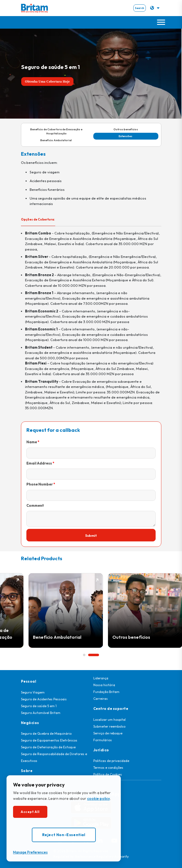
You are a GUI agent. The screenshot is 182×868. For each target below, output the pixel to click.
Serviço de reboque (108, 733)
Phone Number (40, 484)
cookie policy (98, 798)
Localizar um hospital (109, 720)
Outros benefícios (126, 129)
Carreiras (101, 699)
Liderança (101, 678)
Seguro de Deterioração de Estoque (48, 747)
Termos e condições (108, 768)
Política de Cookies (108, 774)
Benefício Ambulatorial (56, 140)
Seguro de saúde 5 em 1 (39, 706)
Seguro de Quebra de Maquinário (46, 733)
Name (32, 442)
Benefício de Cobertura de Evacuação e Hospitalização (56, 131)
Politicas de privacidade (111, 761)
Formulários (103, 740)
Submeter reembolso (109, 726)
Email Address (39, 463)
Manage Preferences (30, 852)
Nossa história (104, 685)
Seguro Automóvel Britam (41, 713)
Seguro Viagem (33, 692)
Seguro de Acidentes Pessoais (44, 699)
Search (140, 8)
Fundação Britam (106, 692)
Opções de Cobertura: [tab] (38, 219)
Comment (35, 505)
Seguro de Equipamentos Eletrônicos (49, 740)
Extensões (126, 136)
